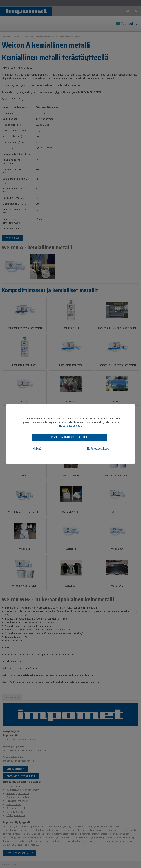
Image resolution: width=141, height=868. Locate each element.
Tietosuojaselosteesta (70, 426)
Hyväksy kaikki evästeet (70, 437)
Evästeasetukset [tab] (98, 449)
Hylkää (37, 449)
